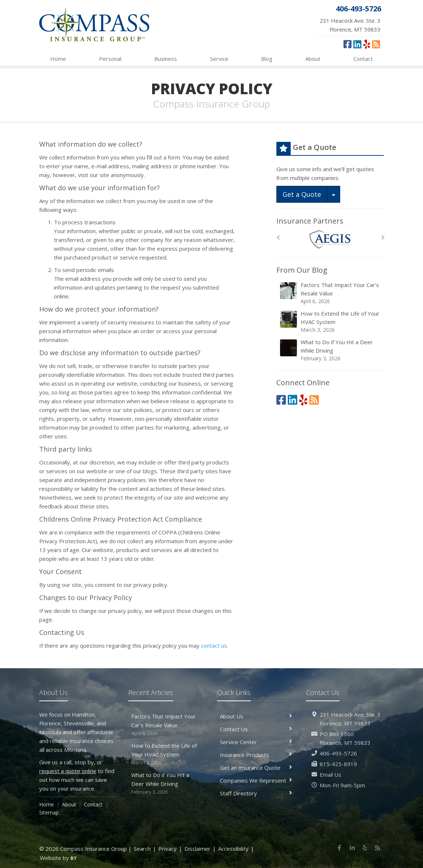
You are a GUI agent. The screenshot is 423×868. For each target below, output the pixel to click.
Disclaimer (197, 849)
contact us (214, 646)
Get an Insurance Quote (256, 768)
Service (219, 59)
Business (166, 59)
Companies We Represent (256, 780)
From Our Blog (302, 270)
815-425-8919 (338, 764)
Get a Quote (302, 194)
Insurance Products (256, 755)
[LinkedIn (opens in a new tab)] (357, 44)
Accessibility (233, 849)
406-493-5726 (338, 753)
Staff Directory (256, 793)
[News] (376, 44)
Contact (363, 59)
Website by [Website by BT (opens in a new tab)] (58, 858)
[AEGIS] (330, 240)
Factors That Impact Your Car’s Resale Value (331, 293)
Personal (110, 59)
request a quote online (68, 771)
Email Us (330, 775)
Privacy (168, 849)
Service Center (256, 742)
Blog (267, 59)
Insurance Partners (310, 221)
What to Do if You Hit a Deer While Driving (331, 350)
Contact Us (256, 729)
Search (142, 849)
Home (58, 59)
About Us (256, 716)
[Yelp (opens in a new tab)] (367, 44)
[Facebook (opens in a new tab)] (347, 44)
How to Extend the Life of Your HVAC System (331, 322)
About (313, 59)
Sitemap (49, 812)
